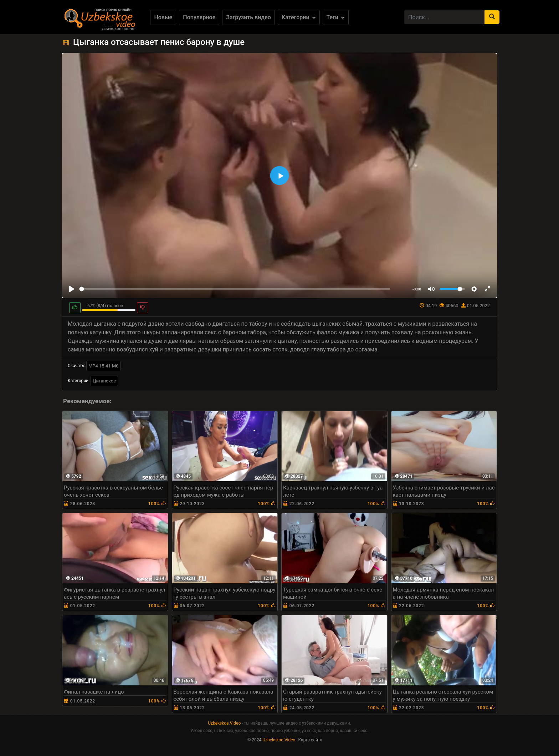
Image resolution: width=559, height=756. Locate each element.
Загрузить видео (248, 17)
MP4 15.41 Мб (104, 366)
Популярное (199, 17)
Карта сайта (310, 740)
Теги (336, 17)
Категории (299, 17)
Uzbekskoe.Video (224, 723)
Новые (163, 17)
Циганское (104, 381)
